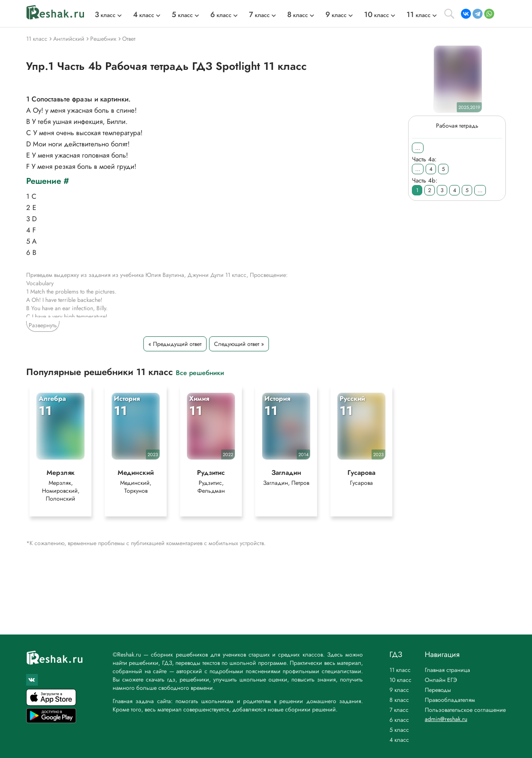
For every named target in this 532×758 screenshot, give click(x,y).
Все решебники (200, 372)
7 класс (399, 710)
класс (105, 15)
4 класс (399, 740)
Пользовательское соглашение (465, 710)
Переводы (438, 690)
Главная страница (447, 670)
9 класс (399, 690)
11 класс (400, 670)
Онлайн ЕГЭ (441, 680)
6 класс (399, 720)
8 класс (399, 700)
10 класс (400, 680)
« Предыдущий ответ (175, 344)
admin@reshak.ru (446, 719)
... (418, 148)
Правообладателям (450, 700)
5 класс (399, 730)
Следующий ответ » (239, 344)
